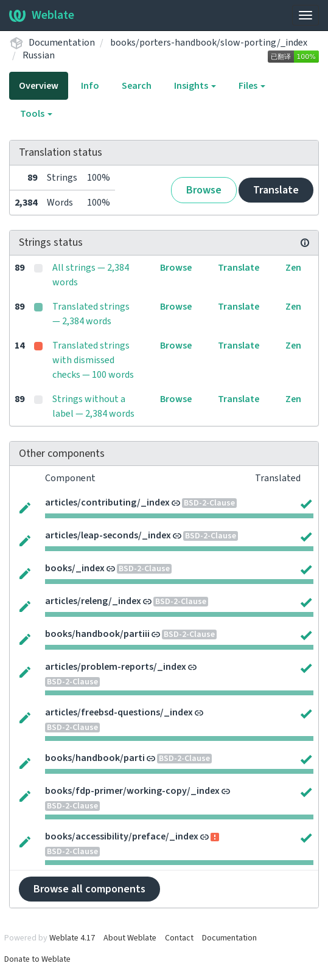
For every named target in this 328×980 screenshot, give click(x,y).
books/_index (75, 568)
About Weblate (130, 938)
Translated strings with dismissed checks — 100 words (93, 360)
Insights (195, 86)
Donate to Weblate (37, 959)
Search (137, 86)
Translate (276, 190)
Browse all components (89, 889)
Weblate (42, 15)
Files (252, 86)
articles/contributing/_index (107, 502)
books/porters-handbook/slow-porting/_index (209, 43)
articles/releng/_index (93, 601)
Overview (39, 86)
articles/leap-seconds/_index (108, 535)
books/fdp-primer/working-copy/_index (132, 791)
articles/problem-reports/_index (116, 667)
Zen (293, 268)
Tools (36, 114)
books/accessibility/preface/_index (122, 836)
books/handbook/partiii (97, 634)
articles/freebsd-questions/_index (119, 712)
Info (90, 86)
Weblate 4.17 (72, 938)
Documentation (62, 43)
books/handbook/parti (95, 758)
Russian (39, 55)
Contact (179, 938)
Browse (204, 190)
